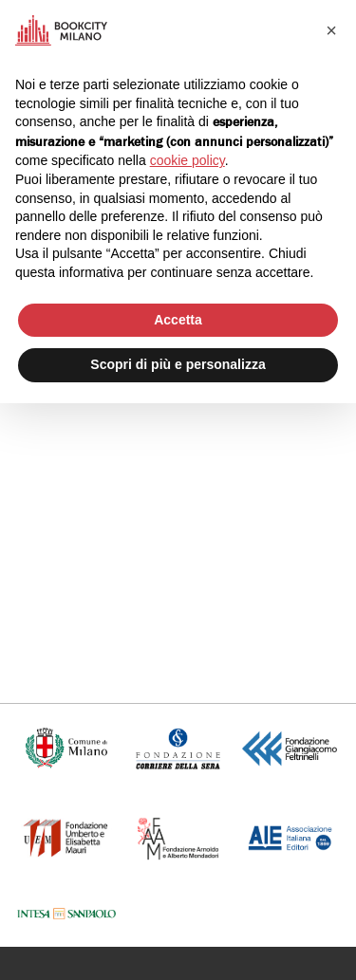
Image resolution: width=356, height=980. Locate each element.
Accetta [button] (178, 320)
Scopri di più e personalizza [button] (178, 364)
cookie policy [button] (187, 160)
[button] (331, 30)
